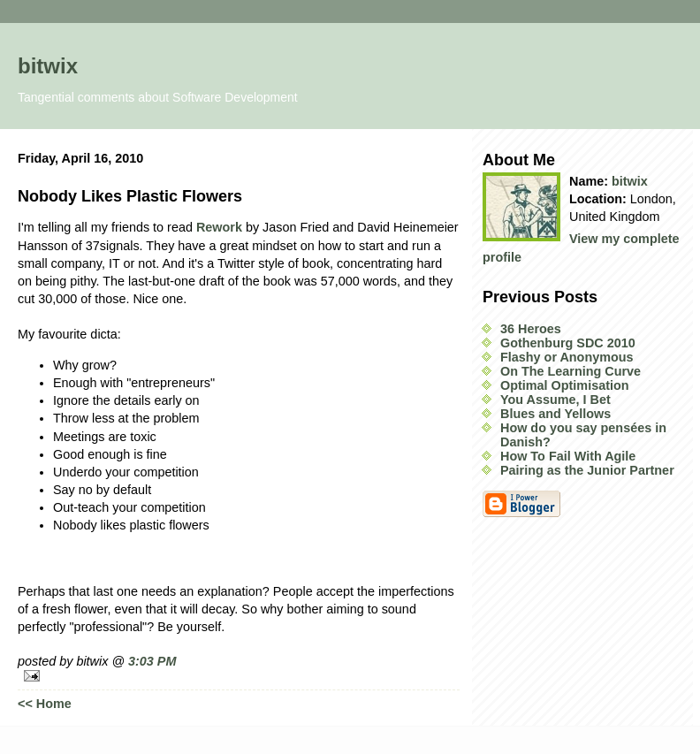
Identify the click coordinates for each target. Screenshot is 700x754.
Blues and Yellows (555, 414)
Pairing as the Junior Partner (587, 470)
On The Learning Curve (571, 371)
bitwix (48, 66)
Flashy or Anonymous (567, 357)
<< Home (45, 704)
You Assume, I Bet (555, 400)
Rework (219, 227)
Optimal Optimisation (565, 385)
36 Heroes (531, 329)
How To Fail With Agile (568, 456)
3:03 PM (152, 661)
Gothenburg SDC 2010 (568, 343)
